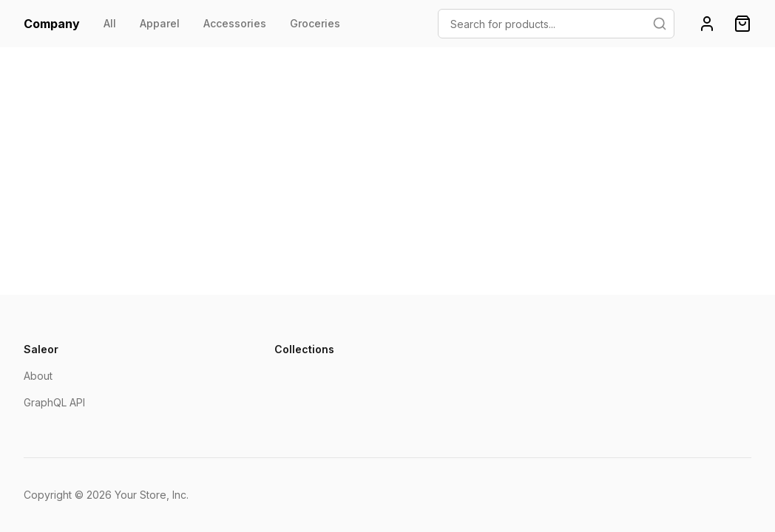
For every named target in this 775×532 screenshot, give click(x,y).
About (38, 376)
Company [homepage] (52, 24)
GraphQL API (54, 402)
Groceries (315, 23)
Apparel (160, 23)
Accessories (235, 23)
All (110, 23)
